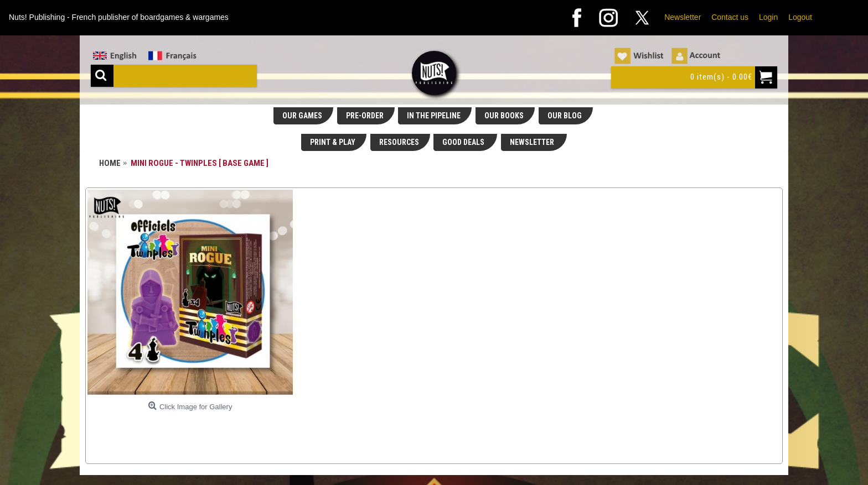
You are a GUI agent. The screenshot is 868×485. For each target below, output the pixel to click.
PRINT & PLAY (333, 142)
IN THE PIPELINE (434, 116)
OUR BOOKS (504, 116)
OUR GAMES (302, 116)
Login (768, 17)
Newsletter (683, 17)
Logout (800, 17)
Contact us (730, 17)
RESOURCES (399, 142)
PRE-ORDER (365, 116)
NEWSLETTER (533, 142)
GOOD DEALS (464, 142)
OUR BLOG (565, 116)
